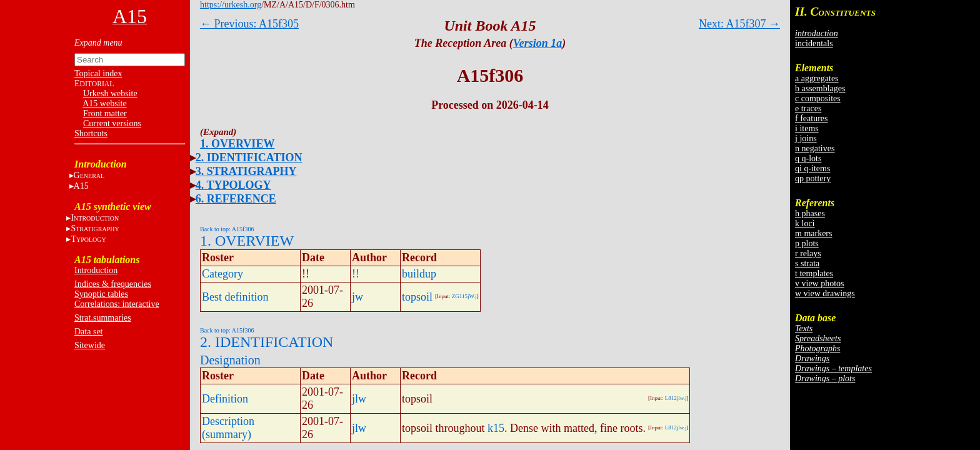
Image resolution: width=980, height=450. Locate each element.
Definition (225, 399)
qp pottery (813, 178)
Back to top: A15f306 (227, 229)
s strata (807, 263)
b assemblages (820, 88)
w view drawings (825, 293)
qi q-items (812, 168)
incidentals (814, 43)
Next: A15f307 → (739, 24)
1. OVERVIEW (237, 144)
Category (222, 274)
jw (357, 297)
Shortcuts (91, 133)
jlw (359, 399)
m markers (813, 233)
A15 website (104, 103)
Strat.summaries (103, 318)
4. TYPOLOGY (233, 185)
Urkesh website (110, 93)
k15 (496, 428)
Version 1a (538, 43)
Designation (230, 360)
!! (356, 274)
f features (811, 118)
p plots (807, 243)
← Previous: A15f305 (249, 24)
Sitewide (90, 345)
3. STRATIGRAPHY (246, 171)
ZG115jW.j (464, 296)
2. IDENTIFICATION (249, 157)
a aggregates (817, 78)
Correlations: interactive (117, 304)
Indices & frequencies (113, 284)
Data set (88, 332)
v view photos (820, 283)
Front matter (105, 113)
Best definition (235, 297)
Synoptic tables (101, 294)
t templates (814, 273)
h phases (810, 213)
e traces (808, 108)
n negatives (815, 148)
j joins (806, 138)
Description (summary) (228, 428)
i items (807, 128)
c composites (818, 98)
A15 (81, 186)
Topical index (98, 73)
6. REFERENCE (236, 199)
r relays (808, 253)
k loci (805, 223)
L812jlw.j (676, 398)
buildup (419, 274)
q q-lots (808, 158)
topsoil (417, 297)
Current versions (112, 123)
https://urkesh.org (231, 5)
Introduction (96, 270)
